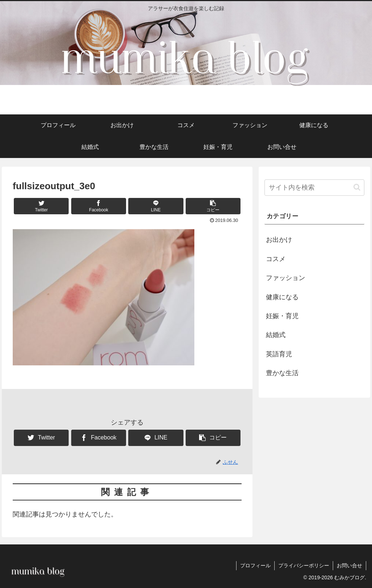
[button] (213, 206)
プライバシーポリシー (304, 565)
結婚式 (276, 335)
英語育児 (279, 354)
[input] (314, 188)
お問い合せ (349, 565)
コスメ (276, 259)
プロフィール (255, 565)
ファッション (286, 278)
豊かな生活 (282, 373)
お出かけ (279, 240)
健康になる (282, 297)
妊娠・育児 (282, 316)
